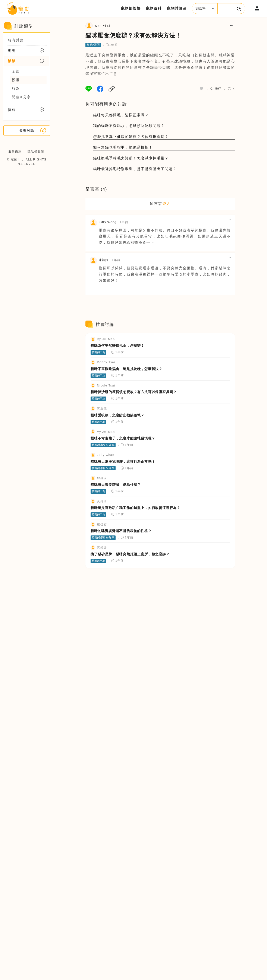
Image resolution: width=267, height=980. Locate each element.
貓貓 (12, 61)
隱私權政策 (36, 152)
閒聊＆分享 (21, 97)
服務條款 (15, 152)
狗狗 (12, 51)
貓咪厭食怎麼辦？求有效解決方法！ (133, 36)
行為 (16, 88)
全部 (16, 71)
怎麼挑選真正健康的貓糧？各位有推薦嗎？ (131, 137)
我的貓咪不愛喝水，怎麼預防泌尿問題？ (129, 126)
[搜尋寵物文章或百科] (239, 9)
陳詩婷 (104, 260)
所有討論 (16, 40)
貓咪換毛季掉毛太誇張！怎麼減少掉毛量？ (131, 158)
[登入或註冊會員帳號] (257, 9)
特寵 (12, 110)
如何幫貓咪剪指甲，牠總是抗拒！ (123, 147)
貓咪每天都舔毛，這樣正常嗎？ (121, 115)
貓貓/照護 (94, 45)
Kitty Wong (108, 222)
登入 (166, 204)
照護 (16, 80)
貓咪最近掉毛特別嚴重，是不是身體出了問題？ (135, 169)
